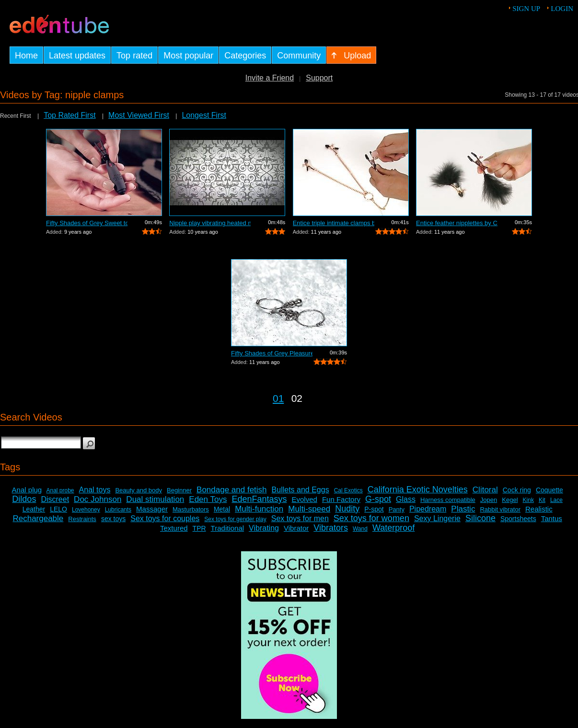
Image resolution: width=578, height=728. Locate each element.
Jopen (489, 500)
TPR (199, 528)
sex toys (113, 519)
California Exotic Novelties (418, 489)
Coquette (549, 490)
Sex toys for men (300, 518)
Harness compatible (448, 500)
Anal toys (95, 490)
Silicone (480, 518)
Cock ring (517, 490)
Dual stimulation (155, 499)
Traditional (227, 528)
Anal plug (27, 490)
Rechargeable (38, 518)
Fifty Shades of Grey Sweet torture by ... (87, 223)
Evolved (305, 499)
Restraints (82, 519)
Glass (406, 499)
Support (319, 78)
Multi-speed (309, 509)
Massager (152, 509)
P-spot (374, 509)
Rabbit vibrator (500, 509)
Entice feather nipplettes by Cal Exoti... (457, 223)
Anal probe (60, 490)
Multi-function (259, 509)
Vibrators (331, 528)
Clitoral (485, 490)
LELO (58, 509)
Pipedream (428, 509)
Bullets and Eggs (301, 490)
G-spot (378, 499)
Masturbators (191, 509)
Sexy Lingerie (437, 518)
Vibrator (296, 528)
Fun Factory (341, 499)
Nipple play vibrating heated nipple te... (210, 223)
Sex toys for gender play (235, 519)
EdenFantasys (259, 499)
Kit (542, 500)
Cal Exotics (348, 490)
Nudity (347, 509)
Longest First (204, 115)
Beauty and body (139, 490)
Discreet (55, 499)
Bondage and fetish (232, 490)
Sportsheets (518, 519)
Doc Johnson (98, 499)
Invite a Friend (270, 78)
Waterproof (393, 528)
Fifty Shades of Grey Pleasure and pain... (272, 353)
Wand (360, 529)
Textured (174, 528)
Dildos (24, 499)
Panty (397, 509)
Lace (556, 500)
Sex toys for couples (165, 518)
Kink (528, 500)
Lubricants (118, 510)
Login (562, 9)
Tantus (552, 518)
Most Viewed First (139, 115)
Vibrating (264, 528)
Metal (222, 509)
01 (278, 398)
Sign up (526, 9)
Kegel (510, 500)
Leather (34, 509)
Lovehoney (86, 510)
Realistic (539, 509)
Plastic (463, 509)
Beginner (179, 490)
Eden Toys (208, 499)
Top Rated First (69, 115)
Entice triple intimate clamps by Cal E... (334, 223)
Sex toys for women (371, 518)
